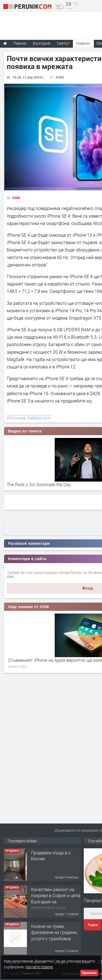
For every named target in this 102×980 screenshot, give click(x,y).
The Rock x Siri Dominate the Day (39, 484)
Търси (93, 925)
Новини (83, 43)
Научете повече (39, 967)
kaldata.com (39, 418)
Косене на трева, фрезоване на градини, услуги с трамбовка (54, 932)
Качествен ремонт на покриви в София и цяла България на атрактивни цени (56, 898)
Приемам (89, 973)
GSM (16, 198)
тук (10, 576)
